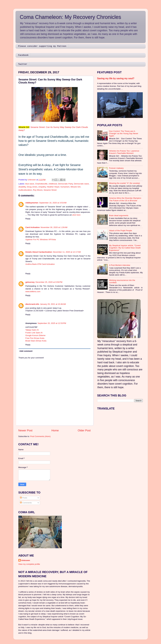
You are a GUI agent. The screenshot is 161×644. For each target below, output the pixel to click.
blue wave (30, 184)
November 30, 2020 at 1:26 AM (54, 227)
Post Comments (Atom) (40, 436)
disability (22, 187)
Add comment (26, 351)
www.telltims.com (33, 292)
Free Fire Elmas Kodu (35, 338)
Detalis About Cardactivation (39, 252)
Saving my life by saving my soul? (116, 78)
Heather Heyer (53, 187)
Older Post (84, 430)
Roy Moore (38, 190)
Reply (28, 219)
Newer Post (25, 430)
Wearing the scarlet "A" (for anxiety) (124, 183)
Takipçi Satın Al (32, 330)
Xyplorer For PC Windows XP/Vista (41, 240)
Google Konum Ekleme (36, 335)
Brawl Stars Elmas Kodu (36, 341)
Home (55, 430)
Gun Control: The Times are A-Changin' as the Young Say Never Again (124, 133)
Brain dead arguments (119, 215)
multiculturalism (25, 190)
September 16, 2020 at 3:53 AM (53, 203)
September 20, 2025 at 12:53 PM (52, 323)
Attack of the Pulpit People (120, 231)
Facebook (23, 55)
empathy (42, 187)
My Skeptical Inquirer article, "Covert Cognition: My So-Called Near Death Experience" (125, 248)
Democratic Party (65, 184)
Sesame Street (50, 190)
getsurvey (30, 282)
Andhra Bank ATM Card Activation (40, 264)
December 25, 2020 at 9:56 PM (49, 282)
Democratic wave (81, 184)
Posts (24, 498)
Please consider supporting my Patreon (42, 46)
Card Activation (33, 227)
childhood (53, 184)
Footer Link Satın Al (34, 333)
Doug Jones (32, 187)
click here (76, 215)
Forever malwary (116, 168)
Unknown (26, 560)
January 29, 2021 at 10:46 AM (53, 304)
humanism (65, 187)
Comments (26, 503)
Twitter (23, 64)
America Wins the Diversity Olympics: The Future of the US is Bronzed (125, 199)
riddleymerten (32, 203)
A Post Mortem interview (120, 265)
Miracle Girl (76, 187)
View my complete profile (29, 564)
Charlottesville (41, 184)
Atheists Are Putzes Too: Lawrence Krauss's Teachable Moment (124, 152)
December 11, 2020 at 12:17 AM (67, 252)
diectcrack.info (32, 304)
